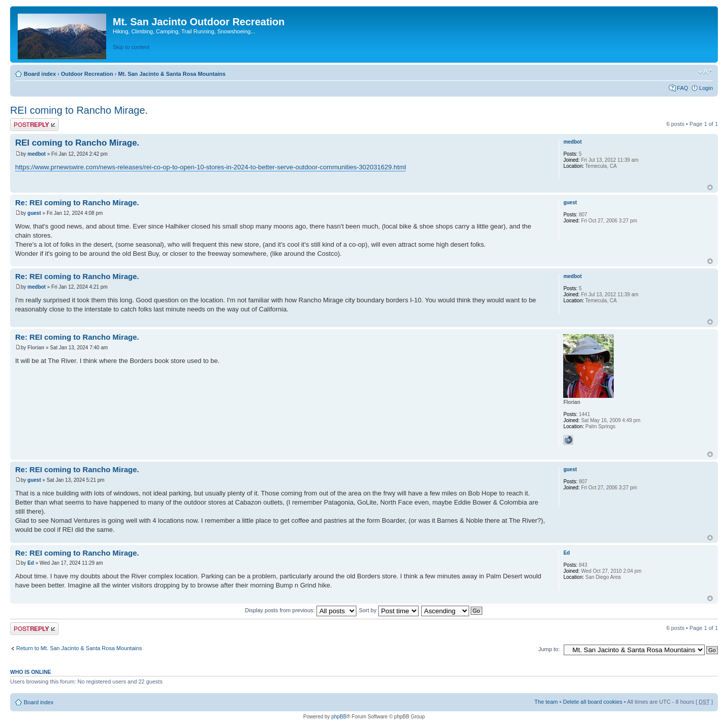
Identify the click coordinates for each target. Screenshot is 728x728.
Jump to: (549, 649)
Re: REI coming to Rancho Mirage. (77, 202)
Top (710, 187)
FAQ (682, 88)
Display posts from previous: (301, 610)
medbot (36, 154)
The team (546, 702)
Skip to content (131, 47)
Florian (36, 348)
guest (34, 213)
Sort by (389, 610)
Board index (40, 74)
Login (706, 88)
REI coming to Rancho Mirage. (79, 110)
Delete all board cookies (592, 702)
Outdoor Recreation (87, 74)
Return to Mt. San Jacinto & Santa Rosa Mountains (79, 648)
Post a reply (34, 125)
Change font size (706, 72)
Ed (31, 563)
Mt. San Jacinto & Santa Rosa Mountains (172, 74)
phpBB (339, 717)
